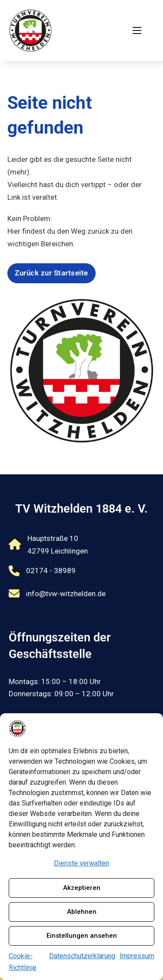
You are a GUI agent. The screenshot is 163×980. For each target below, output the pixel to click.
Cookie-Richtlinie (23, 962)
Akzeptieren (82, 888)
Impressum (137, 956)
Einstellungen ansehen (82, 936)
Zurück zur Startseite (52, 273)
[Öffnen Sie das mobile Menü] (137, 30)
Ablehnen (82, 912)
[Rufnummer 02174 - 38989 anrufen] (57, 571)
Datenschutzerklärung (82, 956)
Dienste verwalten (81, 863)
